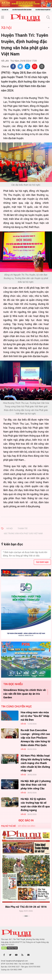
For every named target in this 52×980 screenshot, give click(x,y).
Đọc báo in (5, 10)
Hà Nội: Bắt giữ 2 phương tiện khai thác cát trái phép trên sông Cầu (36, 785)
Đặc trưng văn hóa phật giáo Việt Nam (23, 534)
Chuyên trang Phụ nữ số (43, 10)
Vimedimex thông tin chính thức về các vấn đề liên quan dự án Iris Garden (24, 694)
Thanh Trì (23, 528)
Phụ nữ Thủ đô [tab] (8, 826)
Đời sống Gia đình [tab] (27, 826)
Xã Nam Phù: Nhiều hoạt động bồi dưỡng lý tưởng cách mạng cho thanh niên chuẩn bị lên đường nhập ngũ (36, 763)
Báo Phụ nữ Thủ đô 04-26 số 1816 (26, 907)
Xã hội (6, 27)
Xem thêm (26, 921)
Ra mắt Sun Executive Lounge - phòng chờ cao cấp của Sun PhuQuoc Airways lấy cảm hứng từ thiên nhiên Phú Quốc (35, 738)
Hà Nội (10, 528)
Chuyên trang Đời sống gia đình (22, 10)
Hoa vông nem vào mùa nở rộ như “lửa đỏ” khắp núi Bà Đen (35, 716)
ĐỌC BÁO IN (26, 820)
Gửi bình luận (42, 562)
